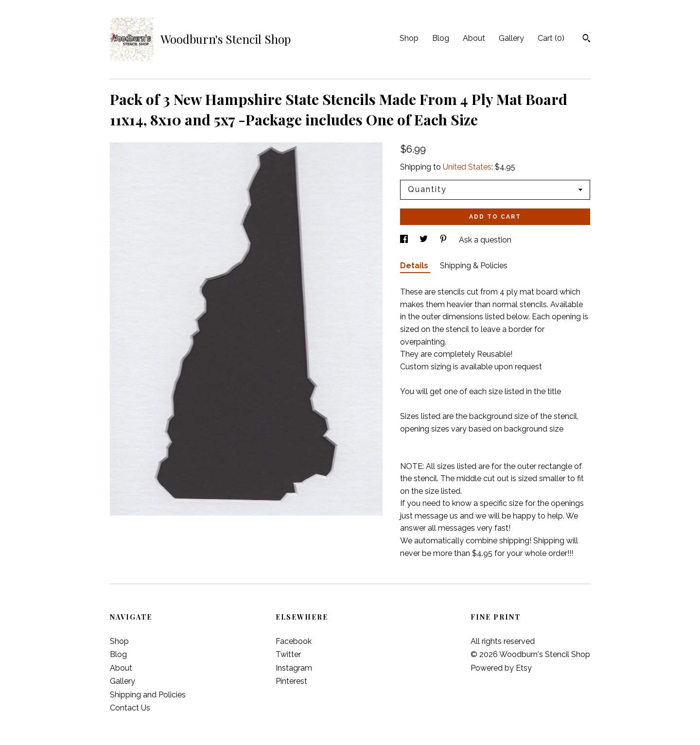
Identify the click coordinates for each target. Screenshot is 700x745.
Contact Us (130, 708)
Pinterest (291, 681)
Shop (409, 38)
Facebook (294, 641)
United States (467, 167)
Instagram (294, 668)
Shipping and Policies (148, 695)
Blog (441, 38)
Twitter (288, 654)
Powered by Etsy (501, 668)
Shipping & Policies (474, 266)
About (474, 38)
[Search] (586, 39)
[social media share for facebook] (405, 240)
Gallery (511, 38)
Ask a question (485, 240)
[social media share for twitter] (425, 240)
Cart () (551, 38)
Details (415, 266)
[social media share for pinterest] (444, 240)
